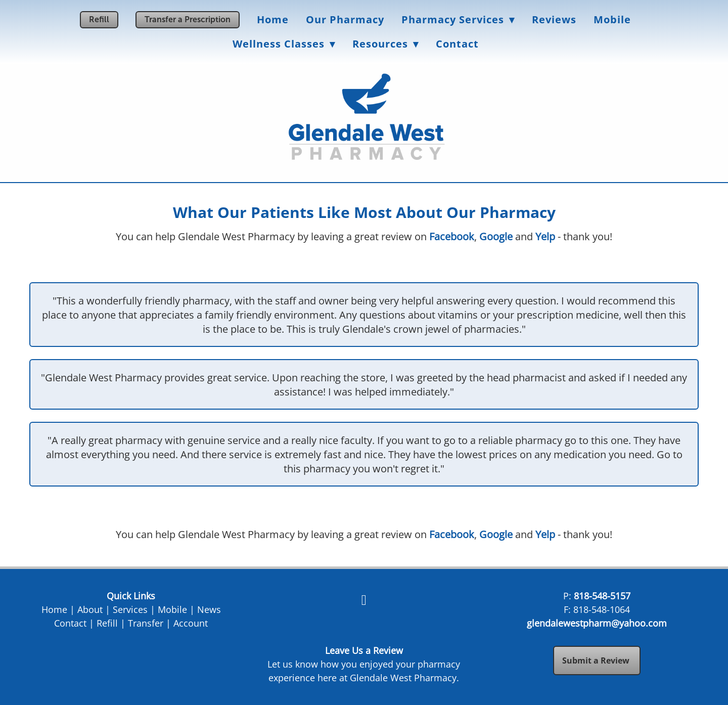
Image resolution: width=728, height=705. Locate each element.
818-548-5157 (602, 596)
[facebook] (364, 600)
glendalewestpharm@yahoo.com (597, 623)
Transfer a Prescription (188, 19)
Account (191, 623)
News (209, 609)
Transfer (146, 623)
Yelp (545, 236)
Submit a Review (597, 660)
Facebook (452, 236)
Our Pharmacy (345, 19)
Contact (457, 44)
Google (496, 236)
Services (130, 609)
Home (273, 19)
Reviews (554, 19)
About (90, 609)
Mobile (612, 19)
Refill (99, 19)
